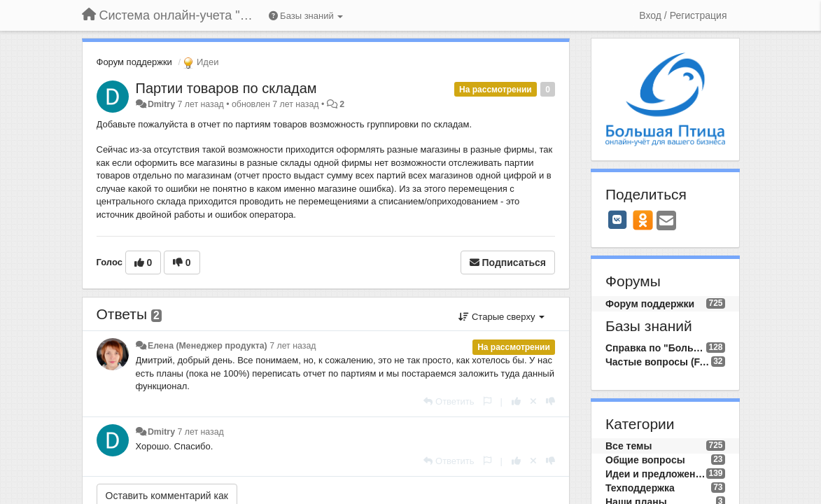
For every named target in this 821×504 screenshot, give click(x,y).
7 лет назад (293, 346)
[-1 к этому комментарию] (550, 401)
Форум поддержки (134, 62)
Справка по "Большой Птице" (656, 348)
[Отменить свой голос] (533, 401)
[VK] (617, 220)
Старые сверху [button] (501, 317)
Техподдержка (640, 488)
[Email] (666, 222)
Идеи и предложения (656, 474)
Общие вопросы (645, 460)
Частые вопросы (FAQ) (658, 362)
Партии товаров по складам (226, 88)
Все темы (629, 446)
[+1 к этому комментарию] (516, 401)
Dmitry (161, 104)
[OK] (643, 220)
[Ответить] (449, 401)
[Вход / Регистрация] (683, 15)
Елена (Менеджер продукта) (208, 346)
